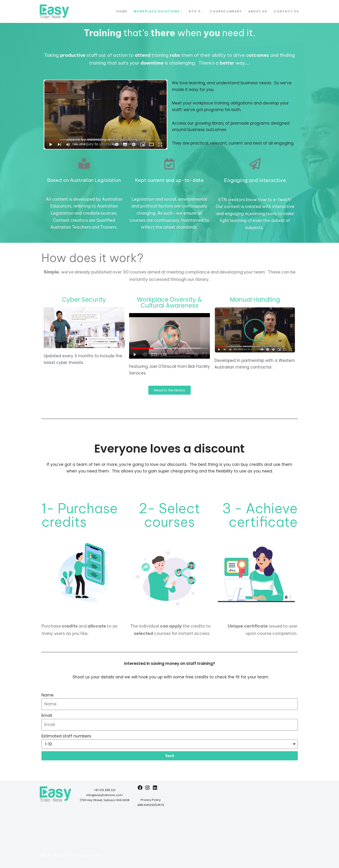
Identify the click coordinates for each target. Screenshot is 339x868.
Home (122, 11)
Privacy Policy (151, 800)
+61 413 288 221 (104, 790)
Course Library (226, 11)
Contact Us (286, 11)
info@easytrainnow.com (104, 795)
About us (258, 11)
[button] (182, 12)
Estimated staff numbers (66, 736)
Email (47, 715)
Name (47, 695)
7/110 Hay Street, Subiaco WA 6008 (104, 800)
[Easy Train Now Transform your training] (54, 11)
